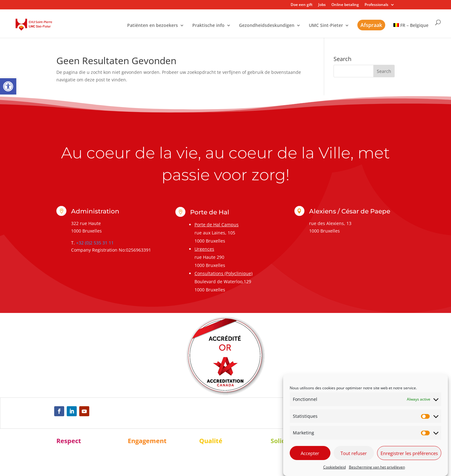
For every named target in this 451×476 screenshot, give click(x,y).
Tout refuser (354, 453)
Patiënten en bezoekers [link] (153, 26)
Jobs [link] (322, 5)
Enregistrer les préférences (409, 453)
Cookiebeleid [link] (334, 467)
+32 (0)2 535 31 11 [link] (95, 243)
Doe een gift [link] (302, 5)
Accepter (310, 453)
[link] (8, 86)
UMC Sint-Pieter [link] (326, 26)
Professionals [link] (376, 5)
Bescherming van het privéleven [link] (377, 467)
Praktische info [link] (208, 26)
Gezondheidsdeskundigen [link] (267, 26)
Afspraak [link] (371, 25)
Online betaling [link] (345, 5)
